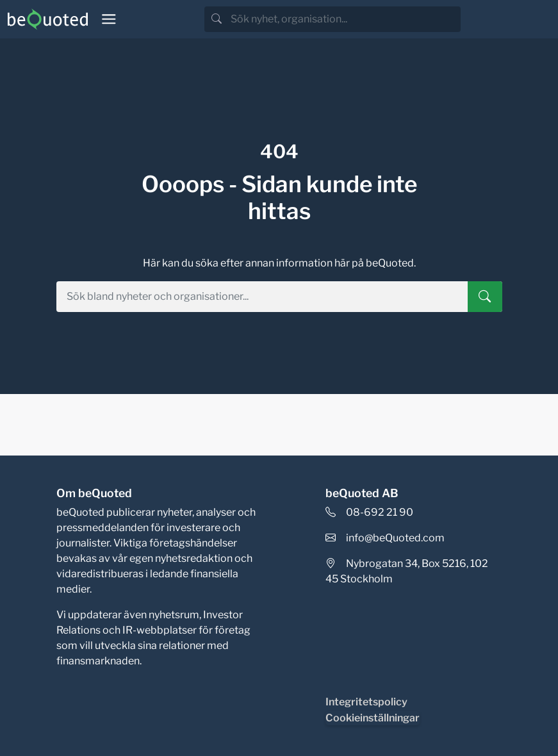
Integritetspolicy (366, 702)
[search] (344, 19)
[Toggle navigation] (109, 19)
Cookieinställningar (373, 718)
